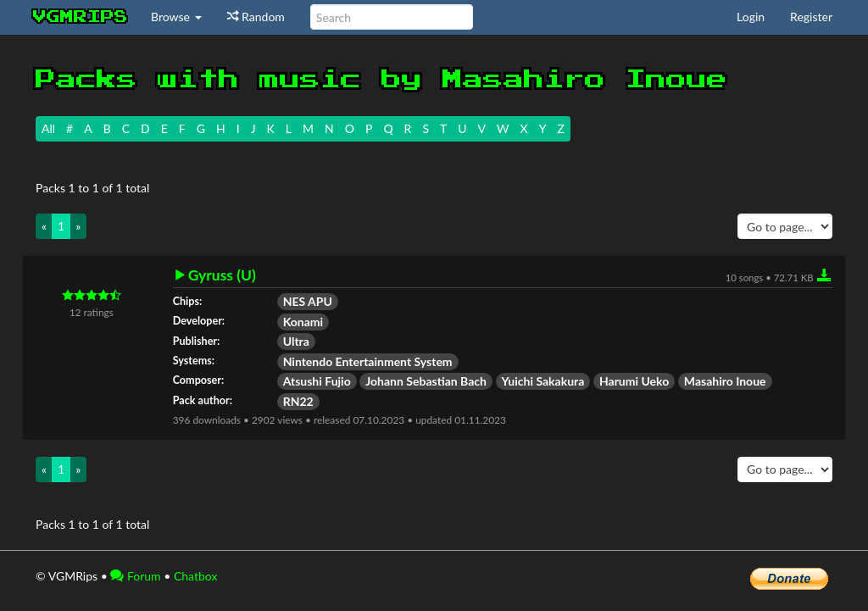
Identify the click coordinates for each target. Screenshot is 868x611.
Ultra (296, 341)
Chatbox (196, 576)
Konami (303, 322)
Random (256, 17)
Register (811, 17)
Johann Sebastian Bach (426, 381)
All (48, 128)
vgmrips (81, 17)
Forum (135, 576)
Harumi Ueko (634, 381)
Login (751, 17)
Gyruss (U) (222, 275)
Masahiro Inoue (725, 381)
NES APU (308, 301)
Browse (176, 17)
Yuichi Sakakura (543, 381)
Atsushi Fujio (317, 381)
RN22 (298, 401)
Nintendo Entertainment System (368, 361)
